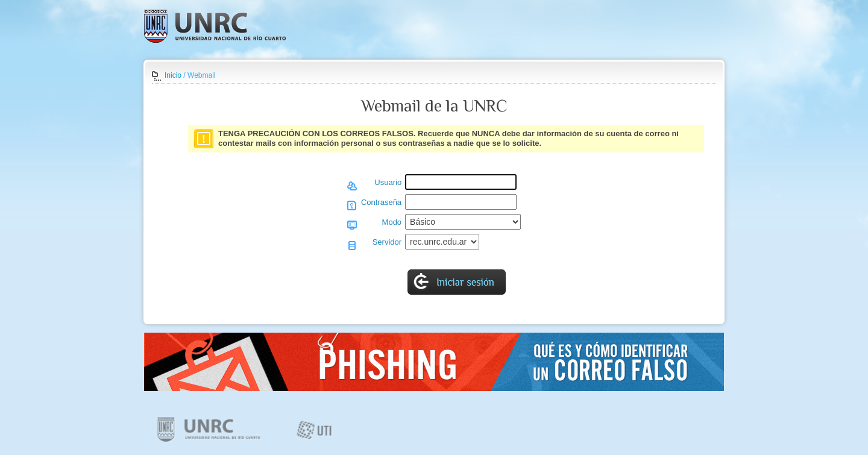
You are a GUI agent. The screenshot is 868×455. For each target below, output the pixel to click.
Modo (392, 222)
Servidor (387, 242)
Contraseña (381, 202)
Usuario (388, 182)
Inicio (173, 75)
